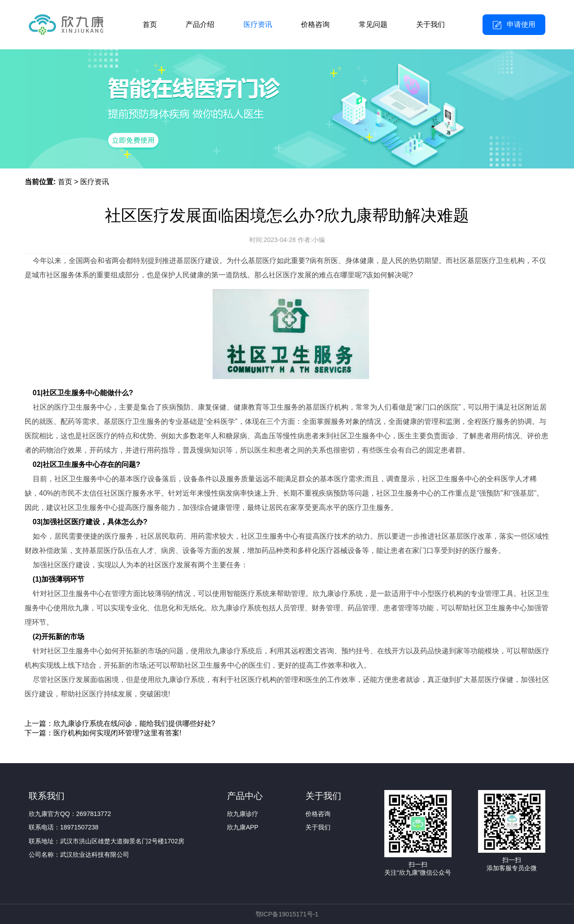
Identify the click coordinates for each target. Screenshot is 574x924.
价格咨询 (315, 24)
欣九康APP (243, 827)
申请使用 (521, 24)
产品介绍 (200, 24)
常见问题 (373, 24)
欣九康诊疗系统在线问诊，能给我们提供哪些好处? (134, 723)
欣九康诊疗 (243, 814)
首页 (150, 24)
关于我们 (430, 24)
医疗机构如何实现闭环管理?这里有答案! (117, 733)
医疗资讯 (258, 24)
